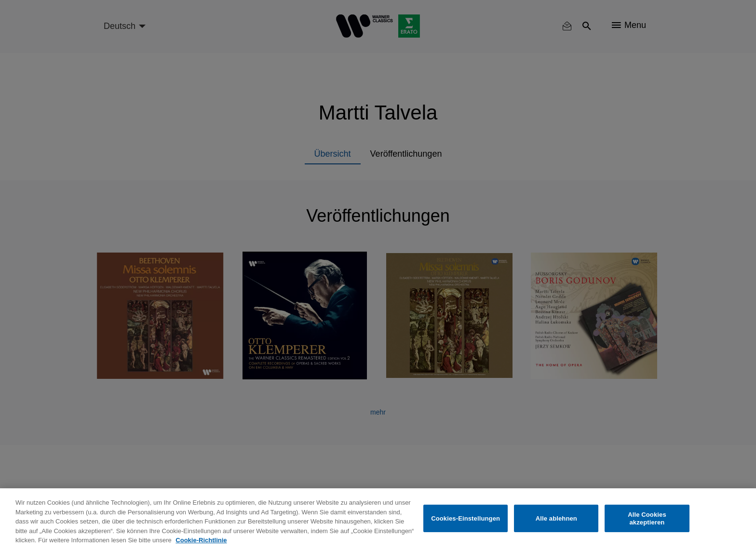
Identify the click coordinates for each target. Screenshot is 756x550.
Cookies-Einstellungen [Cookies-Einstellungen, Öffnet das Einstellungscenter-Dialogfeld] (466, 518)
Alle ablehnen (556, 518)
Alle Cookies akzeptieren (647, 518)
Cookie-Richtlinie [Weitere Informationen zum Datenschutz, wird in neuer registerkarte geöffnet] (201, 540)
